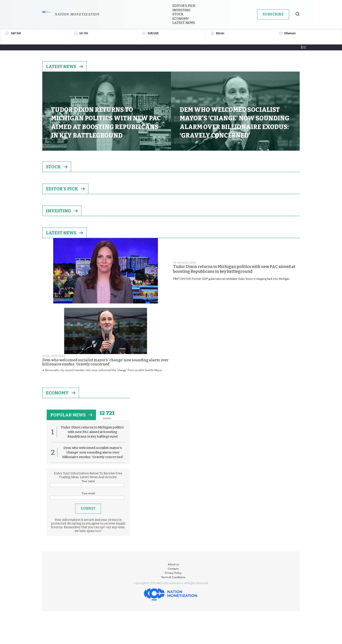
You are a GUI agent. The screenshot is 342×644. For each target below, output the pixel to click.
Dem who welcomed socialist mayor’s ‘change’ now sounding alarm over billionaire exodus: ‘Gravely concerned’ (105, 362)
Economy (181, 19)
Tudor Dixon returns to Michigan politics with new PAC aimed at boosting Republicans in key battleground (234, 269)
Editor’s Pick (184, 6)
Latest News (184, 23)
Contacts (173, 569)
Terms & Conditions (173, 577)
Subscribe (273, 14)
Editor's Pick (65, 189)
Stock (178, 14)
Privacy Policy (173, 573)
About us (173, 564)
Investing (181, 10)
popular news (71, 415)
